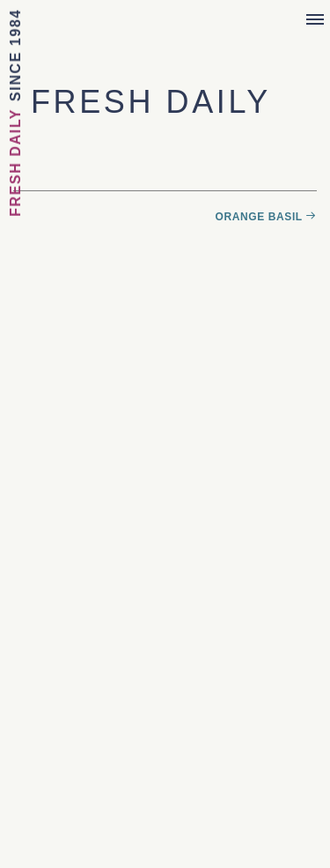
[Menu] (315, 20)
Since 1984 (15, 55)
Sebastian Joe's (165, 24)
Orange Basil (259, 217)
